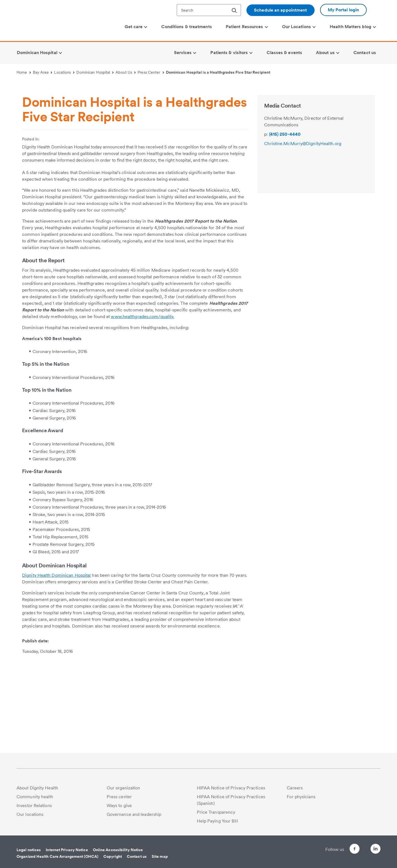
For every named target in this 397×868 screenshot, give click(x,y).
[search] (236, 10)
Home (24, 72)
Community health (35, 797)
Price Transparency (216, 812)
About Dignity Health (37, 788)
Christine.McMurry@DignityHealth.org (303, 236)
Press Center (151, 72)
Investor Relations (34, 806)
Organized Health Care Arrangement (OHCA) (57, 856)
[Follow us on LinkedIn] (375, 850)
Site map (160, 856)
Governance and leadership (134, 814)
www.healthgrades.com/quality (142, 409)
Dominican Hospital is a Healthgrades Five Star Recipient (218, 72)
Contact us (137, 856)
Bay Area (43, 72)
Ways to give (119, 806)
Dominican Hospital (95, 72)
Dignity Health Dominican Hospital (56, 668)
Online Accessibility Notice (118, 850)
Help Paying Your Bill (217, 821)
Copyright (113, 856)
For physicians (301, 797)
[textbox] (209, 10)
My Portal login (344, 10)
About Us (126, 72)
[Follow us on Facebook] (345, 850)
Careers (295, 788)
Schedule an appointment (280, 10)
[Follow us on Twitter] (360, 846)
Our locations (30, 814)
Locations (64, 72)
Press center (119, 797)
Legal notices (29, 850)
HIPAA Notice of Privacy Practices (231, 788)
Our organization (124, 788)
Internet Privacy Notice (67, 850)
